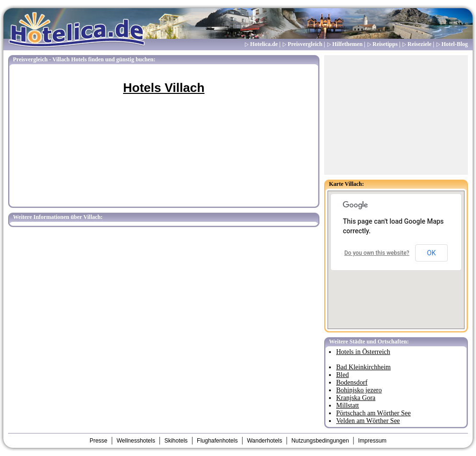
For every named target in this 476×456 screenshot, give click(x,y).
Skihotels (176, 441)
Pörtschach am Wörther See (374, 413)
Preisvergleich (305, 44)
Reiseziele (419, 44)
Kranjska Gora (356, 398)
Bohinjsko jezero (359, 390)
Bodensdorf (352, 382)
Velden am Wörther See (368, 421)
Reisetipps (385, 44)
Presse (98, 441)
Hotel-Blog (455, 44)
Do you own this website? (377, 253)
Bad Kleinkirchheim (363, 367)
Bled (342, 375)
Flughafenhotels (217, 441)
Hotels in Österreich (363, 352)
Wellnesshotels (136, 441)
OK (431, 253)
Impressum (372, 441)
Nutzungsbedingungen (320, 441)
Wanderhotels (265, 441)
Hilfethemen (347, 44)
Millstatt (347, 405)
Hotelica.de (264, 44)
